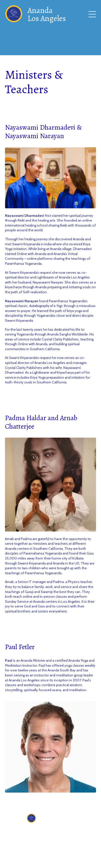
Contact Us (49, 832)
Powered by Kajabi (51, 861)
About (28, 832)
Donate (71, 832)
